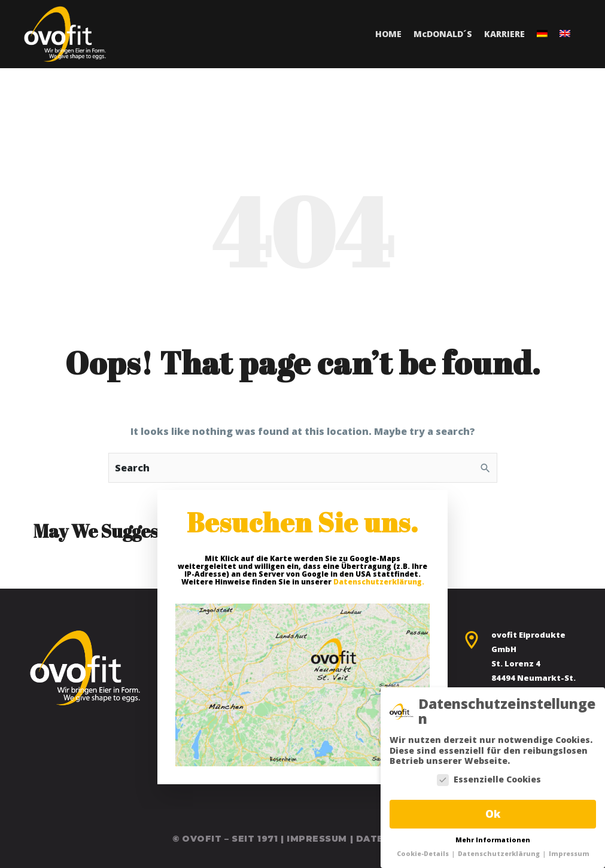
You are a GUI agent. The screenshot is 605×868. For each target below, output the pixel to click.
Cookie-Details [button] (424, 854)
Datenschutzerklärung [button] (500, 854)
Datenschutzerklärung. (379, 582)
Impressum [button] (569, 854)
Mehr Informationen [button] (493, 840)
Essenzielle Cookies (489, 779)
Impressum (317, 839)
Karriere (504, 34)
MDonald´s (443, 34)
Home (388, 34)
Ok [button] (493, 814)
